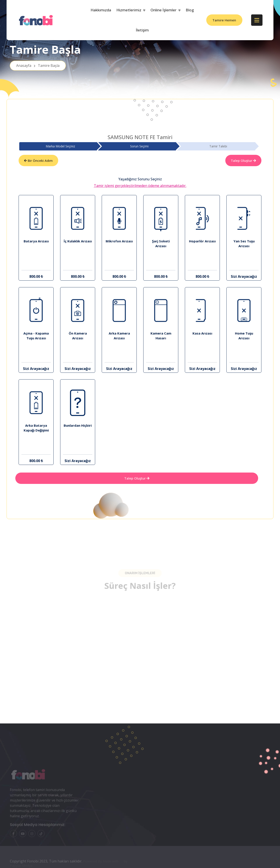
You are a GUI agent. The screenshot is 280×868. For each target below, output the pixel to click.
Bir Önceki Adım (38, 160)
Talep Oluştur (243, 160)
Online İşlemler (164, 10)
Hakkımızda (101, 10)
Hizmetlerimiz (129, 10)
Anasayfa (38, 66)
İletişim (142, 30)
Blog (190, 10)
